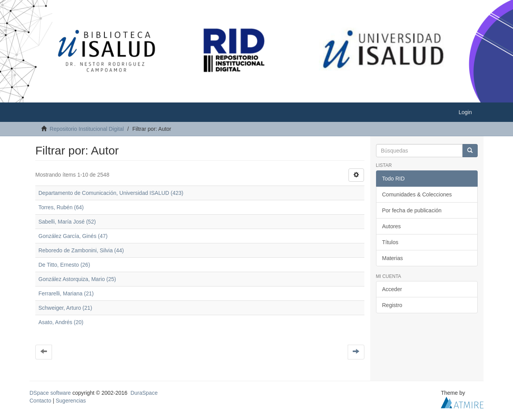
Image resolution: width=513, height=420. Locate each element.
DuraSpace (144, 393)
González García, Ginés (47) (73, 236)
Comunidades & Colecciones (417, 194)
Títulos (390, 242)
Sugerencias (71, 401)
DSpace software (50, 393)
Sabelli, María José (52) (67, 222)
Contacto (40, 401)
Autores (392, 226)
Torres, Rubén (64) (61, 207)
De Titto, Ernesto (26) (64, 265)
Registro (392, 305)
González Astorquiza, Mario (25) (77, 279)
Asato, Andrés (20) (61, 322)
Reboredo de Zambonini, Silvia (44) (81, 250)
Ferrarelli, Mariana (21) (66, 293)
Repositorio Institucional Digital (87, 129)
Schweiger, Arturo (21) (65, 308)
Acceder (392, 289)
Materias (393, 258)
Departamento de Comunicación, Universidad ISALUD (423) (111, 193)
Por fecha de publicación (412, 210)
